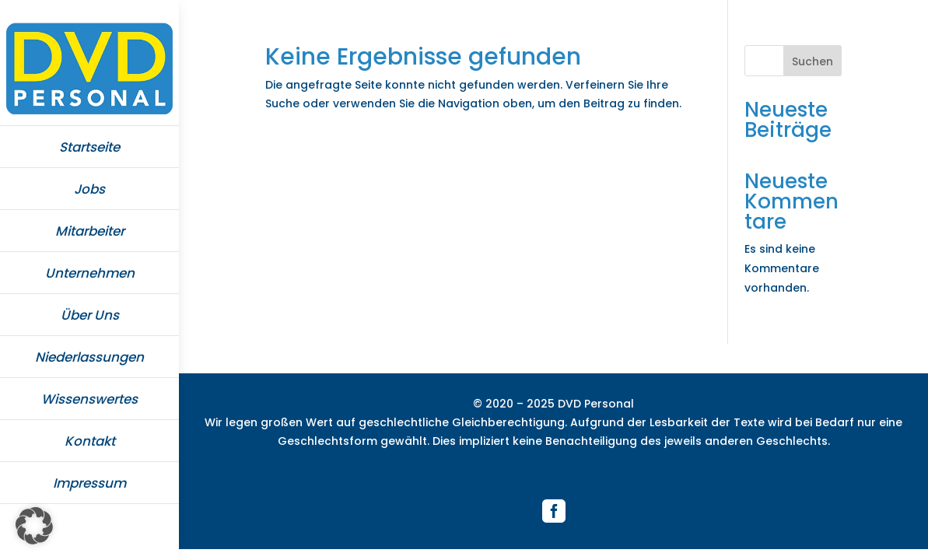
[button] (34, 526)
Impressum (89, 483)
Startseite (89, 147)
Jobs (89, 189)
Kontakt (90, 441)
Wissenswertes (89, 399)
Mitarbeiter (90, 231)
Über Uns (90, 315)
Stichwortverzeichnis (554, 470)
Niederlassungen (89, 357)
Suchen (812, 61)
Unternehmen (90, 273)
